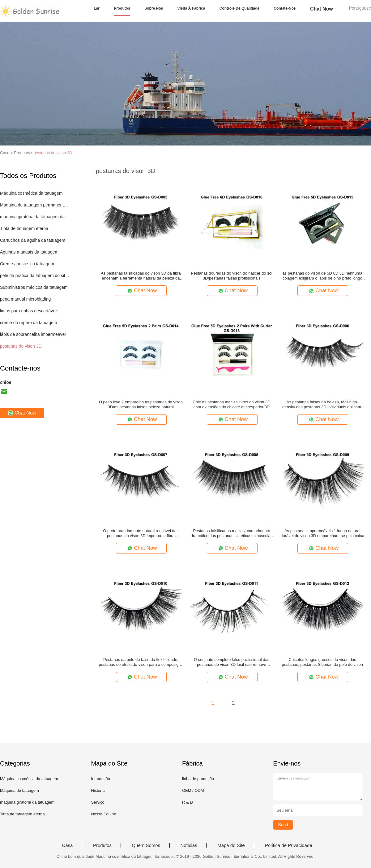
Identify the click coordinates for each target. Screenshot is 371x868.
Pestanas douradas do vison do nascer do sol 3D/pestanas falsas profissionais (232, 276)
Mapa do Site (231, 845)
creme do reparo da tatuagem (28, 323)
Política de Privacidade (289, 845)
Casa (67, 845)
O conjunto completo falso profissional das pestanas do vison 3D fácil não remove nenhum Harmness (232, 662)
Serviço (98, 802)
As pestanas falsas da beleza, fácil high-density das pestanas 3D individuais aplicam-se (322, 405)
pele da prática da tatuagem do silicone (35, 276)
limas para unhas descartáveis (29, 311)
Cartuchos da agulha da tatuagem (33, 240)
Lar (97, 8)
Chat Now (322, 9)
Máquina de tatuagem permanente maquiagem (35, 205)
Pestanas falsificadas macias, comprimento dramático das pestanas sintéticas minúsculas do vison (232, 533)
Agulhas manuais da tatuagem (29, 252)
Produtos (122, 8)
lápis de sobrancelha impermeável (33, 334)
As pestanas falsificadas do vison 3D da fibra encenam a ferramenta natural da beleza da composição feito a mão (141, 276)
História (98, 790)
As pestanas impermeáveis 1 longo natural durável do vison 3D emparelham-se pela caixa (322, 533)
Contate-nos (285, 8)
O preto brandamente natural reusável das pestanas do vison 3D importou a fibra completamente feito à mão (141, 533)
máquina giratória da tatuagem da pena (35, 217)
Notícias (189, 845)
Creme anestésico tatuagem (27, 264)
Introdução (100, 779)
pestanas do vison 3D (53, 153)
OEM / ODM (193, 790)
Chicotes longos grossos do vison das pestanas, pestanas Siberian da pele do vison (322, 662)
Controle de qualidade (239, 8)
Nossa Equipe (103, 814)
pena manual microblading (25, 299)
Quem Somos (146, 845)
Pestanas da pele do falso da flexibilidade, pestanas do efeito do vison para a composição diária (141, 662)
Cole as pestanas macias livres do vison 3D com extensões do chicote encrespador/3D (231, 404)
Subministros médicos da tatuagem (34, 287)
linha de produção (198, 779)
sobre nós (154, 8)
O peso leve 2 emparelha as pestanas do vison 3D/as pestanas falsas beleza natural (141, 404)
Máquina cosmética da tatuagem (31, 193)
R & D (188, 802)
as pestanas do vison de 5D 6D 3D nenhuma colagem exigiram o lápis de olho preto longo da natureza (322, 276)
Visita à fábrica (191, 8)
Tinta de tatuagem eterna (24, 228)
